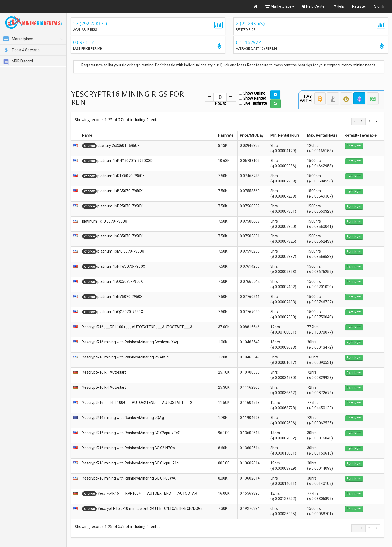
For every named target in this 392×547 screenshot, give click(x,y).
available (369, 135)
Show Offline (252, 93)
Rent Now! (354, 146)
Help (339, 6)
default (352, 135)
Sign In (380, 6)
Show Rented (252, 98)
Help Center (314, 6)
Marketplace (280, 6)
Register (359, 6)
